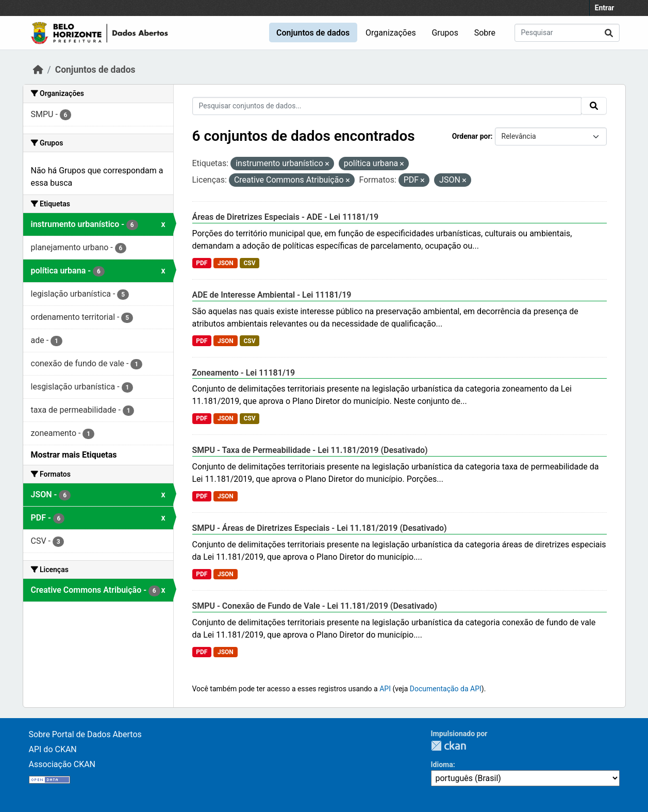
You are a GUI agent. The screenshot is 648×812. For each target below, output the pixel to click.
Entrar (605, 8)
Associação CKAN (62, 764)
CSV (249, 263)
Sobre (485, 33)
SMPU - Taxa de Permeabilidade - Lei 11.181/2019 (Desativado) (310, 450)
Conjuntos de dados (313, 33)
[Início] (38, 70)
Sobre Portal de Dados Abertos (85, 734)
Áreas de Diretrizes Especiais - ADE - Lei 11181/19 (286, 217)
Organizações (391, 33)
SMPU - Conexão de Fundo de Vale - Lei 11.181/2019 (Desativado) (315, 606)
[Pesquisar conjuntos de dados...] (567, 33)
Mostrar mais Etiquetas (74, 455)
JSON (226, 263)
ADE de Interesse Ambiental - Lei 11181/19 (272, 295)
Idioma (442, 765)
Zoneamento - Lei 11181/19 (244, 373)
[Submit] (609, 33)
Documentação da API (446, 689)
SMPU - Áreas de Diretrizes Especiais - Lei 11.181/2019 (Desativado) (320, 528)
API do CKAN (53, 749)
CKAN (448, 746)
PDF (202, 263)
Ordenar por (471, 136)
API (385, 689)
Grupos (445, 33)
